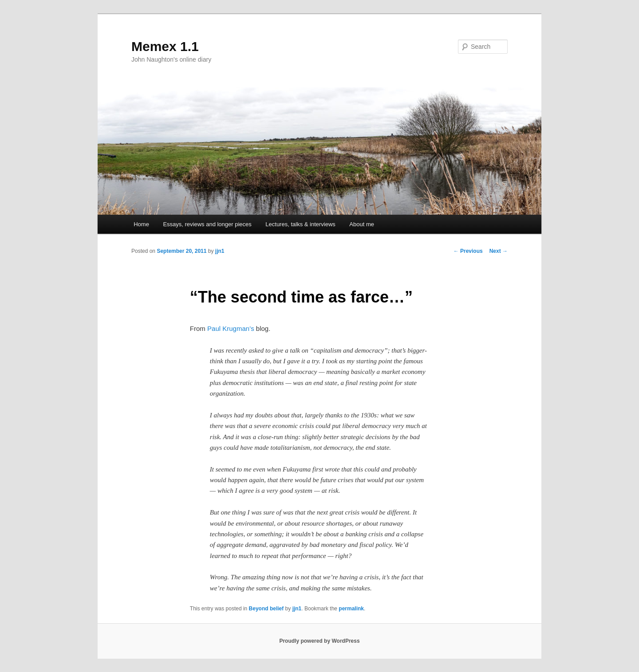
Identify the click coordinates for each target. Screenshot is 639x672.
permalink (351, 609)
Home (141, 224)
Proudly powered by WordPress (319, 641)
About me (362, 224)
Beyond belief (266, 609)
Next (499, 251)
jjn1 (220, 251)
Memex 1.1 (165, 46)
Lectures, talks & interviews (300, 224)
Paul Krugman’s (231, 328)
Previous (468, 251)
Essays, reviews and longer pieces (207, 224)
